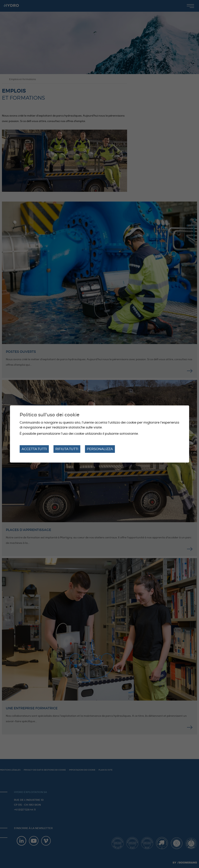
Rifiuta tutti (67, 449)
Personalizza (100, 449)
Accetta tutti (34, 449)
